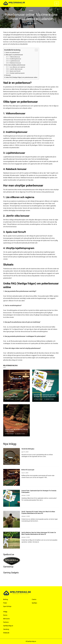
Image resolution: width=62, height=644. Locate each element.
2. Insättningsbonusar (15, 59)
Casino (31, 11)
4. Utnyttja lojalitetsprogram (17, 73)
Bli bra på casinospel (11, 397)
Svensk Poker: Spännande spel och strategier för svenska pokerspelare (45, 396)
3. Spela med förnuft (14, 71)
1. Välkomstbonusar (14, 57)
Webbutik (6, 633)
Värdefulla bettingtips (28, 449)
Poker (5, 603)
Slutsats (8, 75)
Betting (6, 599)
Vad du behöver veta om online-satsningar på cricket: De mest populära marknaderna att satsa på (39, 533)
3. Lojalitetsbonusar (14, 61)
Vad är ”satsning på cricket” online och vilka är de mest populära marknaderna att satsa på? (38, 512)
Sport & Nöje (7, 606)
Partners (6, 622)
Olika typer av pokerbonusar (14, 55)
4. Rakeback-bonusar (15, 63)
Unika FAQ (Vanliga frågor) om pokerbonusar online (21, 77)
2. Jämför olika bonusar (15, 69)
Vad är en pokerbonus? (13, 52)
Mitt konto (6, 619)
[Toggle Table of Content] (35, 50)
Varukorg (6, 629)
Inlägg (5, 612)
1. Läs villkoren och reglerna (17, 67)
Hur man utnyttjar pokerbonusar (15, 65)
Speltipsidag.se (8, 626)
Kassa (5, 615)
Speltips (34, 603)
